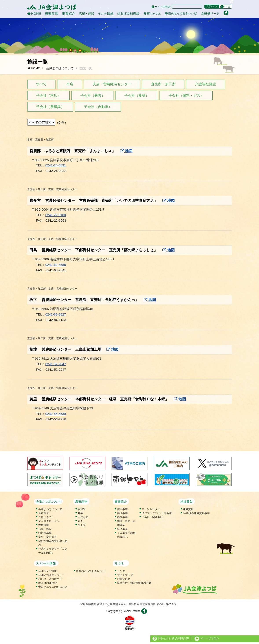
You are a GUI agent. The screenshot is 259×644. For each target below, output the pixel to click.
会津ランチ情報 (48, 571)
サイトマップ (125, 575)
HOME (34, 68)
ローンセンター (151, 509)
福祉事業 (122, 517)
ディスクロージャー (50, 521)
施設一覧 (86, 68)
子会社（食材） (137, 96)
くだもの (83, 517)
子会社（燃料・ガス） (186, 96)
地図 (126, 151)
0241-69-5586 (56, 265)
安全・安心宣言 (48, 537)
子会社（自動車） (98, 107)
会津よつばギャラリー (51, 575)
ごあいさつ (45, 517)
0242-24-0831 (56, 165)
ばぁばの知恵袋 (48, 583)
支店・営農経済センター (112, 84)
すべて (41, 84)
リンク (121, 571)
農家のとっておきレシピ (90, 571)
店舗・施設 (45, 529)
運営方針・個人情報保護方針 (134, 583)
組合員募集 (45, 533)
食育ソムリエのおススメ (53, 587)
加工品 (82, 525)
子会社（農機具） (50, 107)
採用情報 (44, 525)
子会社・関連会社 (152, 517)
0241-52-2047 (56, 364)
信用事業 (122, 509)
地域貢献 (188, 509)
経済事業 (122, 529)
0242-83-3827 (56, 314)
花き (80, 521)
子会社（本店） (48, 96)
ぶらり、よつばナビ (50, 579)
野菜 (80, 513)
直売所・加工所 (163, 84)
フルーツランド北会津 (157, 513)
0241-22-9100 (56, 215)
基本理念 (44, 513)
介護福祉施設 (206, 84)
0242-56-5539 (56, 414)
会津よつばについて (60, 68)
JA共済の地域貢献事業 (196, 513)
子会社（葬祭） (93, 96)
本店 (70, 84)
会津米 (82, 509)
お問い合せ (124, 579)
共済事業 (122, 513)
